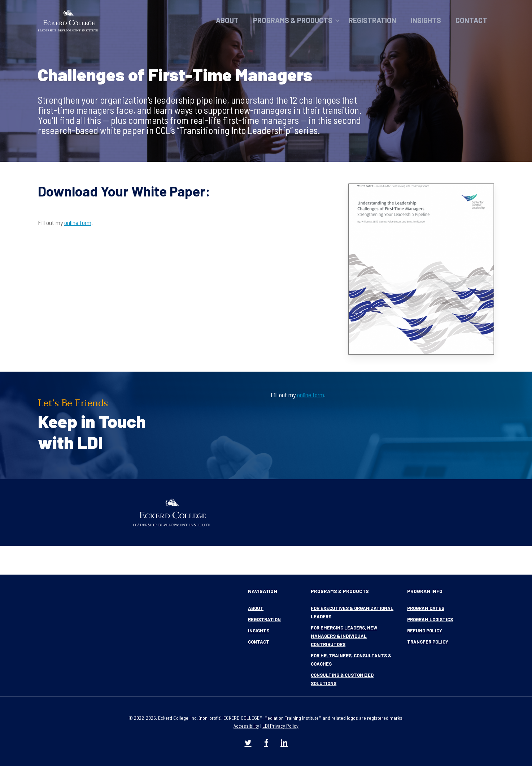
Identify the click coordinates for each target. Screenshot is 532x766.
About (256, 608)
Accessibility (246, 726)
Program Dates (426, 608)
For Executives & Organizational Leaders (352, 612)
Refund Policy (425, 631)
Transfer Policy (428, 642)
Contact (259, 642)
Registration (264, 619)
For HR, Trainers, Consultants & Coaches (351, 660)
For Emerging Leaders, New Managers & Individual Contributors (344, 636)
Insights (259, 631)
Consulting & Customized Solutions (342, 679)
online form (78, 222)
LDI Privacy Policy (280, 726)
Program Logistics (430, 619)
